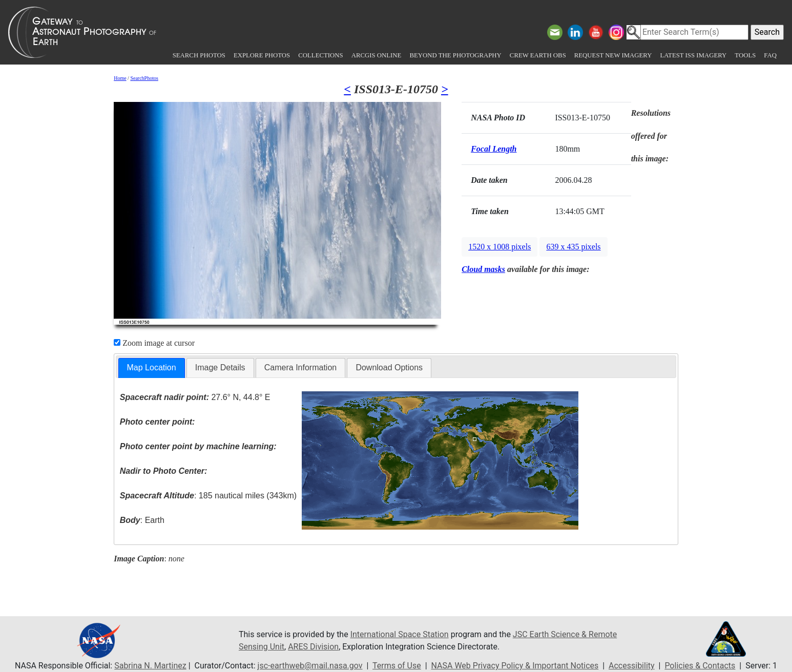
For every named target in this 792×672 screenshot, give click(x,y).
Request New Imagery (613, 55)
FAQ (770, 55)
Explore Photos (262, 55)
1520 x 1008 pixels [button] (499, 247)
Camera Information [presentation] (300, 367)
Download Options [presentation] (389, 367)
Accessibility (632, 666)
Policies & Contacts (700, 666)
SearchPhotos (144, 78)
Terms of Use (397, 666)
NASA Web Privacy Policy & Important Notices (515, 666)
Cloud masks (483, 269)
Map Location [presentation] (152, 367)
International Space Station (400, 634)
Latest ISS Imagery (693, 55)
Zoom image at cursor (154, 343)
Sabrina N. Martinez (150, 666)
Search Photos (199, 55)
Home (120, 78)
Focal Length (494, 149)
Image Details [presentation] (220, 367)
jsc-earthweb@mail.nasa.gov (310, 666)
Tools (745, 55)
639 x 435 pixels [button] (573, 247)
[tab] (152, 368)
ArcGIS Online (377, 55)
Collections (320, 55)
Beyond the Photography (455, 55)
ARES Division (313, 647)
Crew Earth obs (538, 55)
